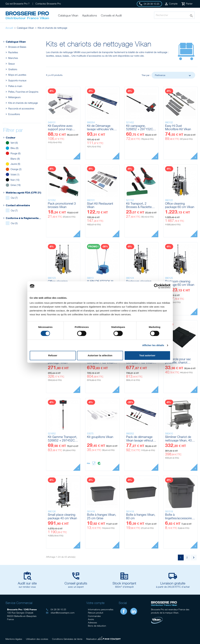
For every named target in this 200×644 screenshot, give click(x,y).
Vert (14, 143)
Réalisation (103, 638)
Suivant (194, 558)
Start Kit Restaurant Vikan (100, 205)
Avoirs (91, 619)
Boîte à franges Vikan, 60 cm (141, 516)
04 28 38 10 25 (56, 609)
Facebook (124, 611)
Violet (15, 174)
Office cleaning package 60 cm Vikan (180, 205)
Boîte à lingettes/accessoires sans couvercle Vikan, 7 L (179, 516)
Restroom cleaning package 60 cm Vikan (180, 283)
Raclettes (13, 52)
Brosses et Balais (17, 47)
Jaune (15, 164)
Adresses (92, 622)
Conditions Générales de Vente (67, 639)
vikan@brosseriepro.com (60, 613)
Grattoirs (13, 69)
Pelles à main (15, 86)
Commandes (94, 616)
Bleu (14, 148)
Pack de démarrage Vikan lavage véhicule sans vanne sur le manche (140, 439)
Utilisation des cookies (37, 639)
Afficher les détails (153, 345)
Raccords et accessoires (21, 108)
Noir (15, 180)
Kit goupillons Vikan (100, 437)
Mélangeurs (14, 97)
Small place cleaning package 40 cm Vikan (62, 516)
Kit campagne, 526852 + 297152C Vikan (140, 127)
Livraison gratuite (173, 583)
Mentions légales (14, 639)
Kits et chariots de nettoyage (23, 103)
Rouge (16, 153)
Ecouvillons (14, 114)
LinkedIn (134, 611)
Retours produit (96, 613)
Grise (16, 185)
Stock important (124, 583)
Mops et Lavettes (17, 75)
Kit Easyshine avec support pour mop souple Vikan (60, 127)
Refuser (53, 355)
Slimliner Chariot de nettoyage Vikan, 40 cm (178, 439)
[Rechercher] (174, 15)
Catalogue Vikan (14, 42)
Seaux (11, 64)
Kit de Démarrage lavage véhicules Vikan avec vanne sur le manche (102, 127)
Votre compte (95, 603)
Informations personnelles (101, 609)
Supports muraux (17, 80)
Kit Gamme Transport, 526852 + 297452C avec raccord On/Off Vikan (62, 439)
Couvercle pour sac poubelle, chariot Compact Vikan (178, 361)
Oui (14, 198)
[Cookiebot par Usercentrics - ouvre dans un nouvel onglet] (156, 286)
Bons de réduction (97, 626)
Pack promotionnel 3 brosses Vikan (62, 205)
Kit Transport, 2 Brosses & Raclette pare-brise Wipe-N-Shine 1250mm (139, 205)
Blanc (15, 159)
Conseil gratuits (76, 583)
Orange (16, 169)
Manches (13, 58)
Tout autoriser (147, 355)
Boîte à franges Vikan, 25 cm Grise (102, 516)
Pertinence (173, 76)
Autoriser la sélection (100, 355)
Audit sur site (27, 583)
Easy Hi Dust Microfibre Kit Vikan (178, 127)
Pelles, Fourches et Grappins (23, 92)
